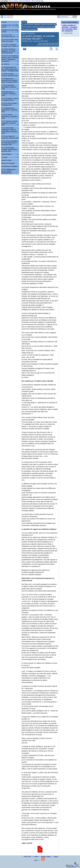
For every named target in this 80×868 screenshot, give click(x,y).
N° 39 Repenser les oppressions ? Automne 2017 (9, 110)
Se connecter (8, 17)
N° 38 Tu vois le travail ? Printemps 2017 (10, 104)
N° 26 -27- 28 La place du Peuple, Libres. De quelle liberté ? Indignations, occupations (10, 58)
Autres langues (10, 154)
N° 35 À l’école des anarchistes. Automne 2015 (10, 87)
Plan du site (27, 857)
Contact (36, 857)
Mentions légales (46, 857)
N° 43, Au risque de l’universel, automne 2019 (10, 137)
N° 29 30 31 (10, 64)
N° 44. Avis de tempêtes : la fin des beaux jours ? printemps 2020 (10, 143)
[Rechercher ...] (65, 17)
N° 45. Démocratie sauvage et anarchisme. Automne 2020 (9, 149)
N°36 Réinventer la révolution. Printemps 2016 (8, 94)
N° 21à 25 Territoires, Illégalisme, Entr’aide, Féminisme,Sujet (39, 24)
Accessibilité (4, 1)
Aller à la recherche (25, 1)
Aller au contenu (14, 1)
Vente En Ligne (7, 160)
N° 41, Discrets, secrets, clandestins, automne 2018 (10, 123)
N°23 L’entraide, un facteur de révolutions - (38, 27)
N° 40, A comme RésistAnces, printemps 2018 (9, 116)
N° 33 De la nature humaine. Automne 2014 (10, 75)
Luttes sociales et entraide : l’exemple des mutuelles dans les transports (70, 28)
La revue (10, 157)
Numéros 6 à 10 (10, 31)
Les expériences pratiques (29, 29)
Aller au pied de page (37, 1)
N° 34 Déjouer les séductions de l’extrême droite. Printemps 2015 (10, 80)
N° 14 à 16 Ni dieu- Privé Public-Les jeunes (10, 40)
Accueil (24, 22)
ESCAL (74, 867)
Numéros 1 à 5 (10, 26)
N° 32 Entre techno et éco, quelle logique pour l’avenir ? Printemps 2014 (10, 69)
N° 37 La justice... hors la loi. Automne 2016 (10, 99)
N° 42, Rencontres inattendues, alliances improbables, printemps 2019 (9, 131)
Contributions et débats (10, 166)
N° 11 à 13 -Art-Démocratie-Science (10, 36)
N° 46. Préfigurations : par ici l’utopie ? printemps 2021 (9, 171)
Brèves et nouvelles (8, 163)
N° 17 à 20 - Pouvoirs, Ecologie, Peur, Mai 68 (10, 45)
